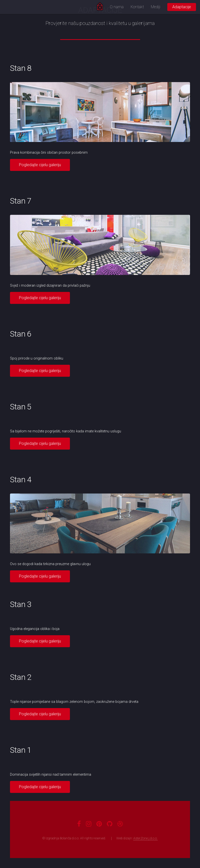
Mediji (156, 7)
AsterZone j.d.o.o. (145, 838)
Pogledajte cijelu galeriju (40, 165)
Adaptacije (182, 7)
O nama (117, 7)
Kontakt (137, 7)
